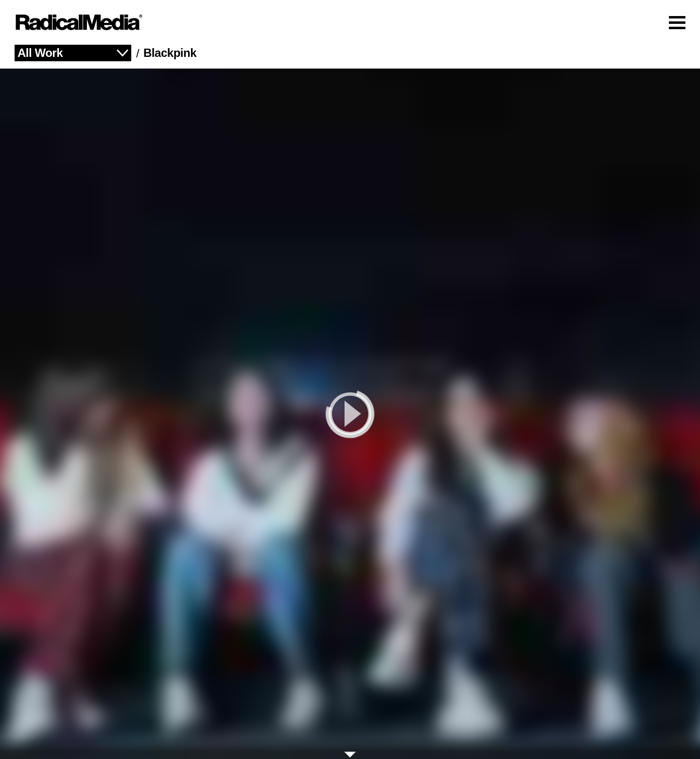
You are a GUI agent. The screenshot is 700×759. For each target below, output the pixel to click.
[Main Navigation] (350, 22)
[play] (350, 414)
